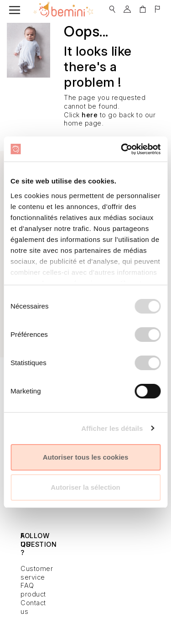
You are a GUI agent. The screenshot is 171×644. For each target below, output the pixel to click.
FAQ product (33, 590)
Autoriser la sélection (85, 487)
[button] (112, 7)
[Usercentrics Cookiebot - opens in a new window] (122, 149)
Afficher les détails (112, 428)
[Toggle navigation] (15, 10)
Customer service (37, 573)
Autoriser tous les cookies (86, 457)
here (90, 115)
